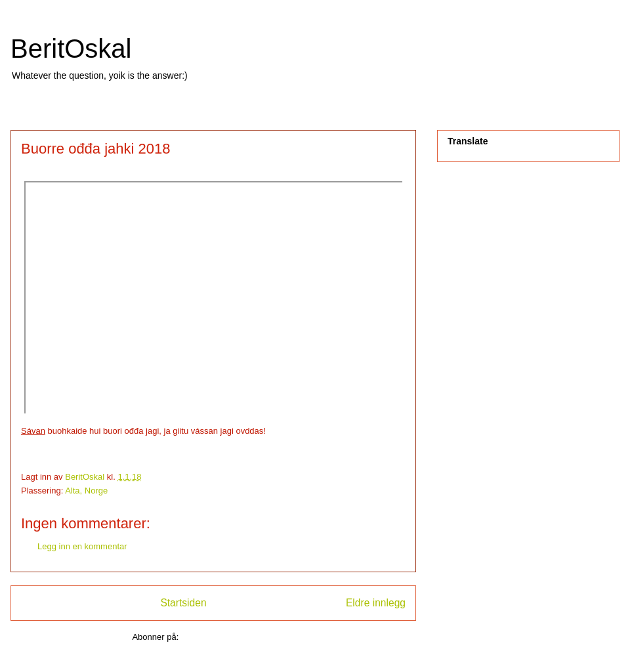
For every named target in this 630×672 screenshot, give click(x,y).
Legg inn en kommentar (82, 546)
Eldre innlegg (376, 603)
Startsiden (183, 603)
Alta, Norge (86, 491)
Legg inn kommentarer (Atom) (238, 637)
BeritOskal (71, 49)
